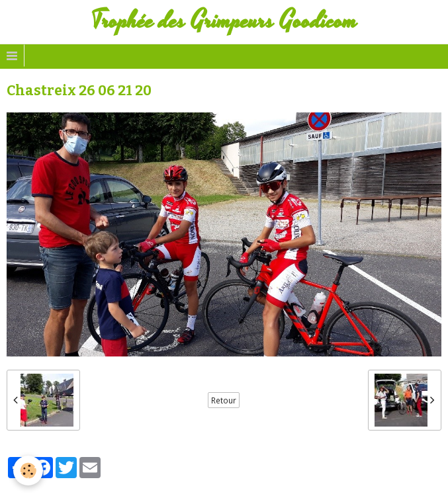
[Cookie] (28, 471)
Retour (224, 400)
